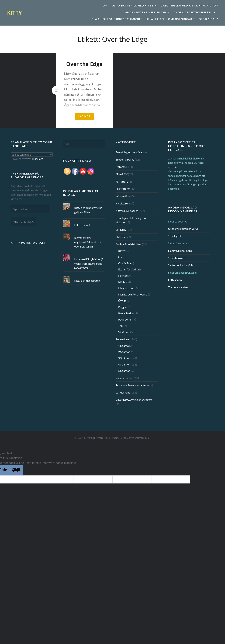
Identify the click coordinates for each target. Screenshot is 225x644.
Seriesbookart (176, 258)
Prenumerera (24, 222)
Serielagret (175, 236)
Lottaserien (175, 280)
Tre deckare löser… (179, 287)
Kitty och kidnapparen (87, 281)
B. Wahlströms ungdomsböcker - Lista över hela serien (88, 242)
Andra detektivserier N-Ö (194, 12)
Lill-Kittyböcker (84, 225)
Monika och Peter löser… (133, 294)
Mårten (123, 282)
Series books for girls (181, 265)
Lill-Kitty (121, 230)
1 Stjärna (123, 346)
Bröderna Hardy (125, 159)
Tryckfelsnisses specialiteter (132, 385)
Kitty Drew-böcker (127, 211)
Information (123, 196)
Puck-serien (125, 319)
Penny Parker (126, 313)
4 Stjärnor (124, 364)
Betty (122, 251)
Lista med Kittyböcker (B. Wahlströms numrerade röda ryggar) (89, 264)
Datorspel (122, 167)
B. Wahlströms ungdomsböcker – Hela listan (128, 19)
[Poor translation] (16, 470)
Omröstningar (180, 19)
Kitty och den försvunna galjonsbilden (88, 210)
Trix (121, 326)
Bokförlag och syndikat (129, 152)
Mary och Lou (126, 288)
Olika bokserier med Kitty (133, 6)
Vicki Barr (124, 332)
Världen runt (123, 392)
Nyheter (120, 237)
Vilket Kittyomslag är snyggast (134, 400)
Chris (121, 257)
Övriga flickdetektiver (129, 244)
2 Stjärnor (124, 352)
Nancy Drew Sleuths (180, 251)
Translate (34, 159)
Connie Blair (125, 263)
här (176, 167)
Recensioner (123, 339)
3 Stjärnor (124, 358)
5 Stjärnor (124, 371)
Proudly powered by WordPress (92, 438)
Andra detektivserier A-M (146, 12)
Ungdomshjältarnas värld (183, 229)
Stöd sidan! (209, 19)
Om (105, 6)
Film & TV (122, 174)
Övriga (122, 301)
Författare (122, 182)
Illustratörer (123, 189)
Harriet (122, 276)
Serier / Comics (124, 378)
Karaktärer (122, 203)
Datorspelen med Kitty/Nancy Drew (189, 6)
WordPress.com (141, 438)
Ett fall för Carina (128, 269)
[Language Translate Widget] (32, 154)
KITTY (14, 13)
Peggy (122, 307)
